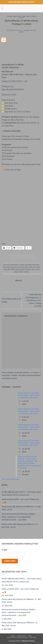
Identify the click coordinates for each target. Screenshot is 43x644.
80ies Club (33, 267)
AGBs (30, 636)
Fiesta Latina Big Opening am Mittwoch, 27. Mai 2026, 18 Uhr (21, 508)
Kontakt (33, 637)
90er (9, 269)
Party (34, 16)
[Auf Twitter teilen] (19, 257)
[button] (3, 8)
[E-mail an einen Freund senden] (24, 257)
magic (21, 32)
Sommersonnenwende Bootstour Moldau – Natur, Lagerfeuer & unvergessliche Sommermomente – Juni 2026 (19, 517)
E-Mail (5, 550)
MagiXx (28, 269)
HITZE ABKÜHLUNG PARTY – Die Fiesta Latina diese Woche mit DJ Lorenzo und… (21, 494)
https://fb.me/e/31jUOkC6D (13, 89)
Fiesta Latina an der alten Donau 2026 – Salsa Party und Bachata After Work (29, 395)
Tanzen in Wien (23, 272)
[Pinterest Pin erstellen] (28, 257)
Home (13, 636)
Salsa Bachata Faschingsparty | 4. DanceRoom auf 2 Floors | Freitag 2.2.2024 (34, 300)
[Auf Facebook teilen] (15, 257)
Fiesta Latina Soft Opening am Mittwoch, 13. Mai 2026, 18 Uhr (20, 526)
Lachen (10, 16)
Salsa (21, 18)
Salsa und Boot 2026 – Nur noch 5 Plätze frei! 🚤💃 (20, 501)
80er (27, 267)
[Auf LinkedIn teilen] (32, 257)
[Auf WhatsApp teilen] (11, 257)
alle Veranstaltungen (10, 479)
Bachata (22, 269)
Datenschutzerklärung (17, 637)
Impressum (21, 636)
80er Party (17, 16)
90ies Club (15, 269)
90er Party (27, 16)
